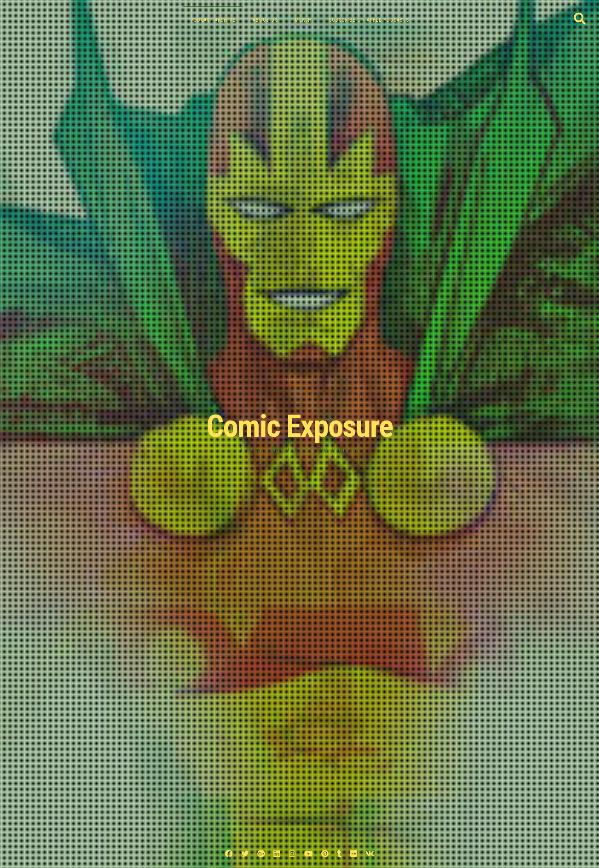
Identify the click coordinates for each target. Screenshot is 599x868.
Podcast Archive (213, 20)
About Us (265, 20)
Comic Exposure (300, 426)
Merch (303, 20)
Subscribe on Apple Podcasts (369, 20)
